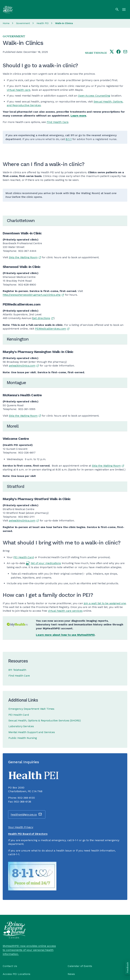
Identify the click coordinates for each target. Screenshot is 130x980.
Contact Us (10, 966)
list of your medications (46, 563)
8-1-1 (69, 139)
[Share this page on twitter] (112, 52)
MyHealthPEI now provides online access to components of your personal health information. (29, 950)
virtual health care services (65, 611)
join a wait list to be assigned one (105, 603)
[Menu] (124, 9)
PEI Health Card (24, 557)
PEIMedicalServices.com (51, 329)
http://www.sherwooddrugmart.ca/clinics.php (32, 295)
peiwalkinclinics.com (22, 366)
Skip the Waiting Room (23, 257)
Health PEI (43, 23)
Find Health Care (58, 122)
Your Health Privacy (21, 827)
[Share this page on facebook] (118, 52)
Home (6, 23)
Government (23, 23)
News (71, 974)
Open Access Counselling (94, 96)
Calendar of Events (80, 966)
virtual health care (19, 90)
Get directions (41, 318)
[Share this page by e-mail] (125, 52)
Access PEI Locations (17, 974)
